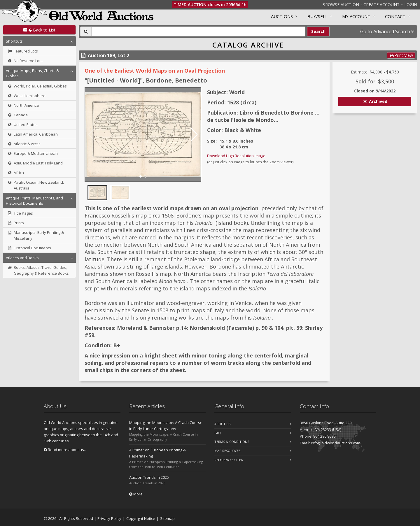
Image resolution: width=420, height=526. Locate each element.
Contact (395, 16)
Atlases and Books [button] (22, 258)
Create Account (381, 5)
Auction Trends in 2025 (149, 477)
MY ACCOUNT (356, 16)
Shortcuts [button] (14, 41)
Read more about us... (65, 450)
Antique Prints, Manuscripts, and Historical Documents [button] (34, 201)
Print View (401, 55)
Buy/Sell (317, 16)
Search (318, 31)
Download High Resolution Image (236, 156)
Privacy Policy (109, 518)
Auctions (282, 16)
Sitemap (167, 518)
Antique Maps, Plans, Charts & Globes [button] (32, 73)
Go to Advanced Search (387, 31)
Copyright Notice (141, 518)
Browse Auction (341, 5)
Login (411, 5)
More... (137, 494)
